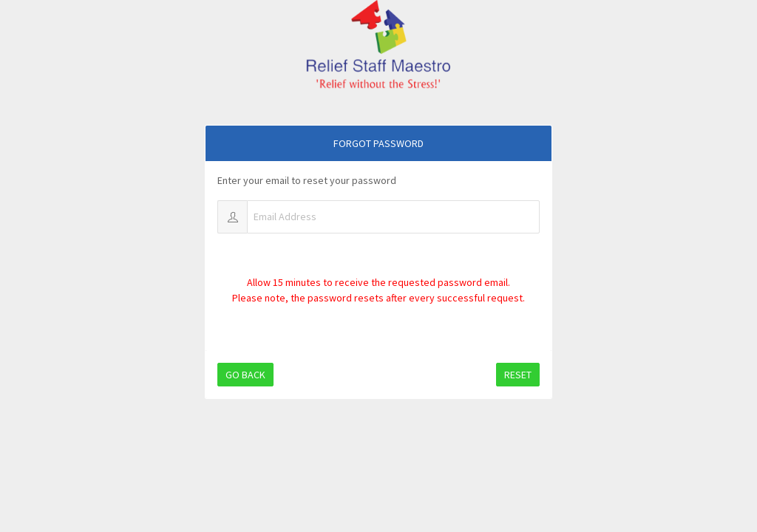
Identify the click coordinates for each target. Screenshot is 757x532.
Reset (518, 375)
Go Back (245, 375)
